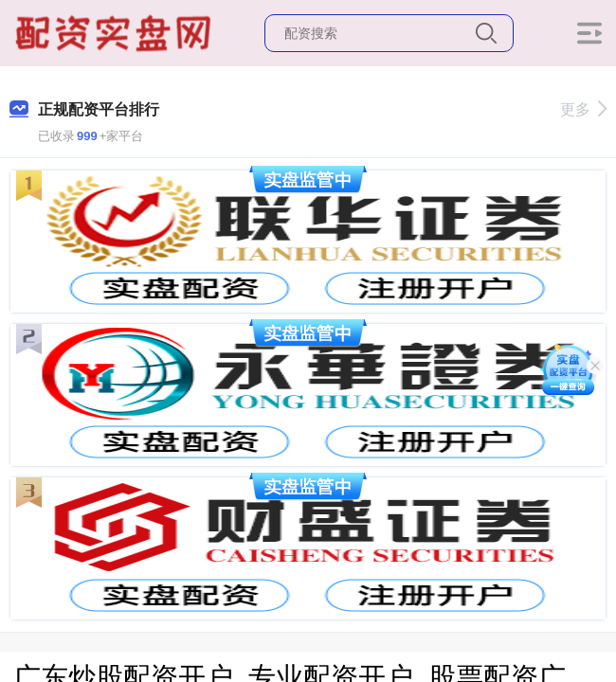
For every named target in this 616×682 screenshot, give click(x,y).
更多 (583, 109)
